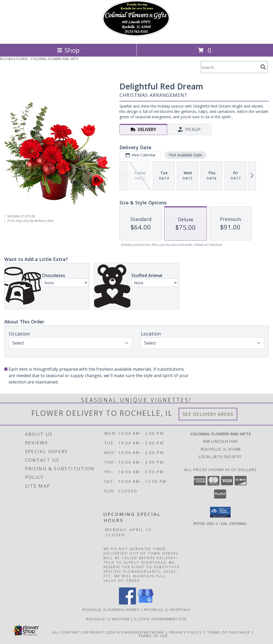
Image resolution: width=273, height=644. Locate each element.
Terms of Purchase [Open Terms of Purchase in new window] (229, 632)
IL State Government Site (160, 619)
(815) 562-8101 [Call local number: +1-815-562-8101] (227, 456)
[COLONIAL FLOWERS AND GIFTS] (136, 36)
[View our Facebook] (127, 603)
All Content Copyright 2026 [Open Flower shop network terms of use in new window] (84, 632)
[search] (263, 67)
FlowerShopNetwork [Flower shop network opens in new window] (140, 632)
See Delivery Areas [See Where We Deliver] (208, 414)
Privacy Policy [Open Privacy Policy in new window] (186, 632)
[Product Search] (230, 67)
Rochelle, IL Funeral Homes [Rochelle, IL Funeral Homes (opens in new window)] (111, 610)
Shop (68, 50)
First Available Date (185, 155)
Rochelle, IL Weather (108, 619)
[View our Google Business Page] (146, 603)
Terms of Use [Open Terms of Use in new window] (153, 636)
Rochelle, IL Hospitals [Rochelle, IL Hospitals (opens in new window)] (167, 610)
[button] (220, 512)
